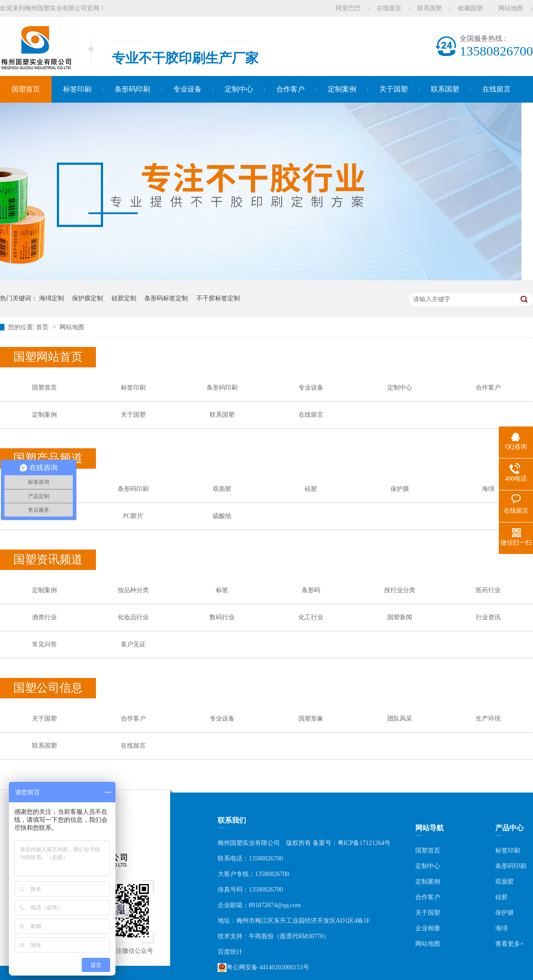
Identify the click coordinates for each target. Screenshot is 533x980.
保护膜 (400, 489)
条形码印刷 (132, 89)
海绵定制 (52, 298)
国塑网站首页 (48, 357)
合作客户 (290, 89)
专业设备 (187, 89)
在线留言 (389, 8)
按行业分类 (400, 590)
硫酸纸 (222, 516)
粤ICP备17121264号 (364, 843)
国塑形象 (311, 719)
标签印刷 (77, 89)
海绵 (488, 489)
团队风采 (400, 719)
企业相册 (428, 928)
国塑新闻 (400, 617)
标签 (222, 590)
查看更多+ (509, 944)
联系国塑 (430, 8)
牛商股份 (261, 936)
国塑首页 (26, 89)
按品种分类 (133, 590)
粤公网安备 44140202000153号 (263, 968)
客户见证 (133, 644)
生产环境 (488, 719)
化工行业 (311, 617)
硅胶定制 (124, 298)
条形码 (311, 590)
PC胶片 (133, 516)
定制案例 (342, 89)
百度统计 (230, 952)
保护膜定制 (88, 298)
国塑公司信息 (48, 688)
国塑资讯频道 (48, 560)
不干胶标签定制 (218, 298)
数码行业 (222, 617)
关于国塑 (394, 89)
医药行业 (488, 590)
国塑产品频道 (48, 458)
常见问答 (44, 644)
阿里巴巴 (348, 8)
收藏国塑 (470, 8)
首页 (43, 327)
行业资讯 (488, 617)
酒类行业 (44, 617)
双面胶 (222, 489)
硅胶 (311, 489)
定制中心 (239, 89)
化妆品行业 (133, 617)
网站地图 (511, 8)
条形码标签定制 (166, 298)
